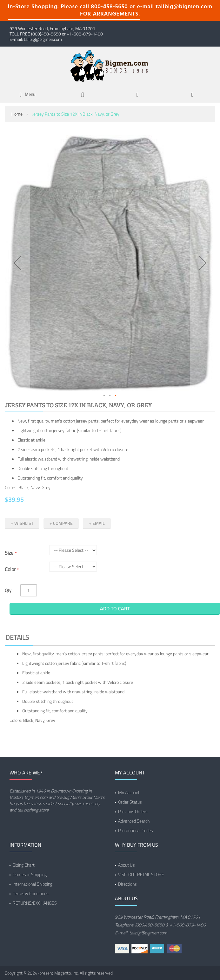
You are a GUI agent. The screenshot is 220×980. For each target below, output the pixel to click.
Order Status (130, 802)
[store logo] (110, 65)
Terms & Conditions (30, 893)
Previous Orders (133, 811)
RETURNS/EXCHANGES (35, 903)
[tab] (110, 638)
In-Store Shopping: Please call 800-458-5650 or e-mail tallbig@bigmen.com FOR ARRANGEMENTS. (110, 10)
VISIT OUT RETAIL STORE (141, 874)
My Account (129, 792)
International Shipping (33, 884)
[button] (17, 263)
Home (17, 114)
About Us (126, 865)
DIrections (127, 884)
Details (17, 637)
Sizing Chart (24, 865)
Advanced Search (134, 821)
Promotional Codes (135, 830)
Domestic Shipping (30, 874)
